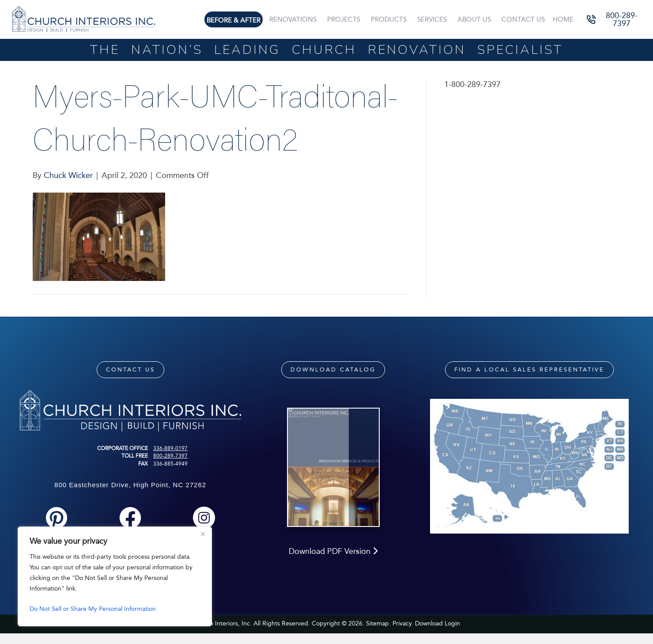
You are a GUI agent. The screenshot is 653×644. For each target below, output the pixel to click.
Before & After (237, 20)
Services (434, 19)
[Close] (203, 534)
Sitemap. (378, 635)
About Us (476, 19)
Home (564, 19)
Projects (346, 19)
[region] (115, 576)
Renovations (296, 19)
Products (391, 19)
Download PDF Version (333, 562)
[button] (615, 20)
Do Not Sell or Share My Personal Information (93, 609)
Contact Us (524, 19)
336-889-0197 (170, 448)
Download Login (438, 635)
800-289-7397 (170, 456)
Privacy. (403, 635)
